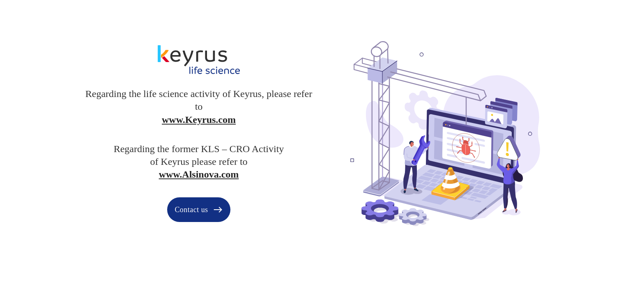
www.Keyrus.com (199, 120)
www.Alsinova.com (199, 174)
